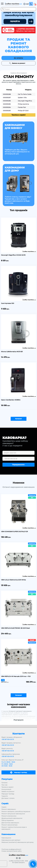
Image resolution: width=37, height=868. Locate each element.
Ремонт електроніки (9, 816)
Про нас (4, 785)
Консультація (6, 789)
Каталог (19, 419)
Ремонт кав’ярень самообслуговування (16, 812)
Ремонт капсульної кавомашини (13, 814)
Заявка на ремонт (8, 792)
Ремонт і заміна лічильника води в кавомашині (14, 828)
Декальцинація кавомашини (12, 818)
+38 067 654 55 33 (8, 739)
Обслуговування (7, 820)
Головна (4, 783)
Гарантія (5, 796)
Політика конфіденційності (11, 849)
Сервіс (4, 807)
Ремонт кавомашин (9, 809)
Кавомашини (6, 838)
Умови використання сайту (11, 851)
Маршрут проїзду (8, 794)
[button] (26, 4)
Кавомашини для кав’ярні (11, 840)
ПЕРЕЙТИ (15, 21)
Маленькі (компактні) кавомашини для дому (18, 842)
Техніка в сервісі (18, 115)
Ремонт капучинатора (9, 825)
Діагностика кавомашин (10, 823)
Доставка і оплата (8, 798)
